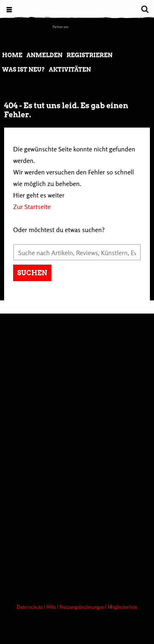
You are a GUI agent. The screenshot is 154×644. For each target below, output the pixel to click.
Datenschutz (30, 607)
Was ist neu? (23, 70)
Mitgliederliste (122, 607)
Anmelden (44, 55)
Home (12, 55)
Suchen (32, 273)
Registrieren (90, 55)
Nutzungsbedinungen (83, 607)
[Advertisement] (77, 507)
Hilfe (52, 607)
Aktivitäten (70, 70)
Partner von (61, 27)
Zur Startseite (32, 207)
